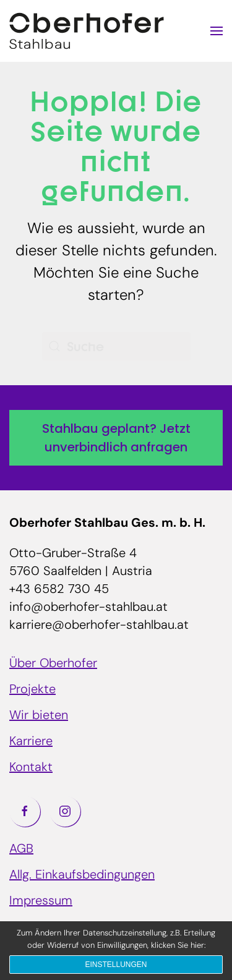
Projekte (32, 690)
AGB (21, 850)
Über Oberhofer (53, 664)
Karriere (31, 742)
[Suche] (116, 346)
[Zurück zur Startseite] (87, 31)
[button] (217, 31)
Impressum (41, 901)
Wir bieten (39, 716)
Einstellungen (116, 965)
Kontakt (31, 768)
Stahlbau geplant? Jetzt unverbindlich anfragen (116, 438)
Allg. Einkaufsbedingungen (82, 876)
